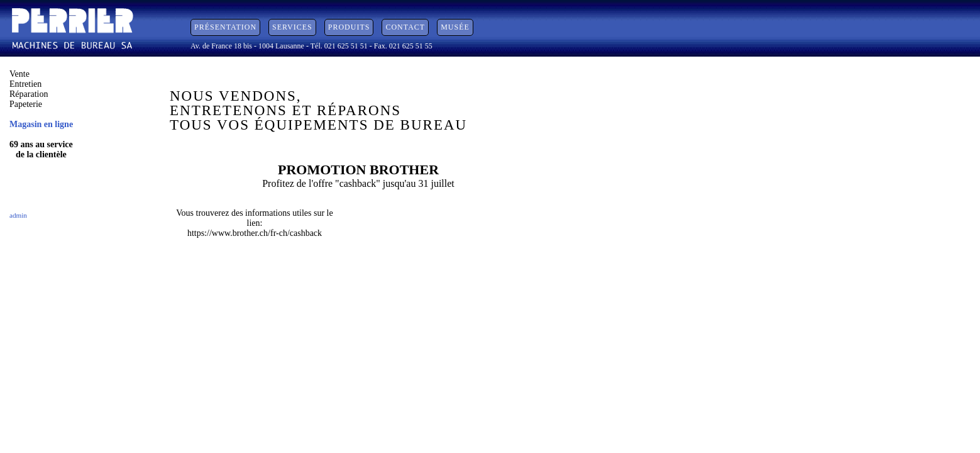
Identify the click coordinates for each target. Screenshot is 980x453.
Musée (455, 27)
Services (292, 27)
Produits (349, 27)
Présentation (225, 27)
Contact (405, 27)
